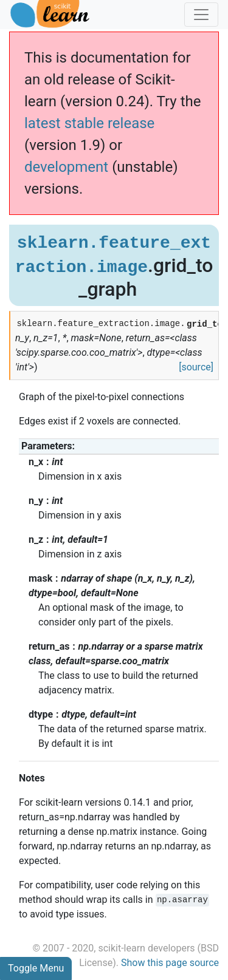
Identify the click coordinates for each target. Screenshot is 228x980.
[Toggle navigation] (201, 15)
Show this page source (170, 963)
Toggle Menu (36, 968)
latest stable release (89, 123)
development (66, 167)
